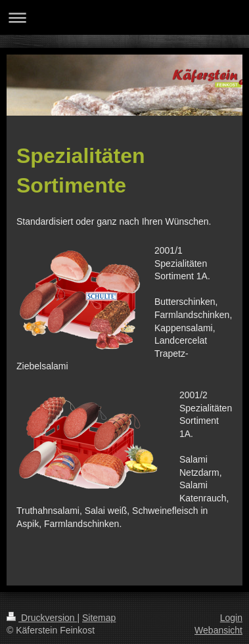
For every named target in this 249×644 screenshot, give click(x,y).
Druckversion (42, 618)
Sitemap (99, 618)
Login (231, 618)
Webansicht (218, 630)
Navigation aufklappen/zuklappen (125, 17)
